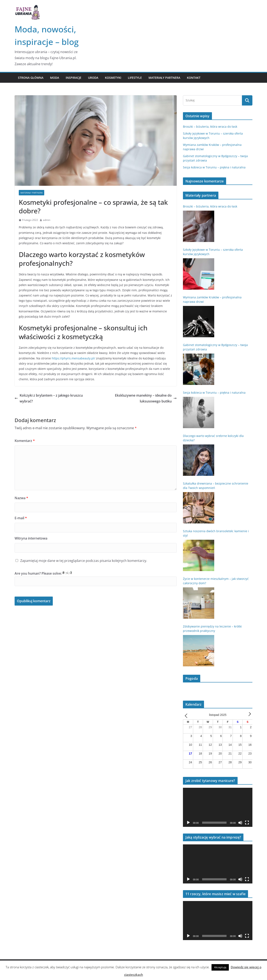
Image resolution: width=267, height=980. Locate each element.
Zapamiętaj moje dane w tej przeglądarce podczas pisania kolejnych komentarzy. (84, 561)
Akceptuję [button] (220, 967)
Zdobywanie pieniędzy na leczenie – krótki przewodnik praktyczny (212, 629)
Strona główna (31, 78)
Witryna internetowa (31, 538)
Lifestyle (135, 78)
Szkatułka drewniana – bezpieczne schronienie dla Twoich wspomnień (216, 486)
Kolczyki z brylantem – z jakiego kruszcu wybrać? (49, 398)
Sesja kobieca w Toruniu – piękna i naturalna (214, 167)
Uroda (93, 78)
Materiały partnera (164, 78)
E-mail (21, 518)
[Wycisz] (240, 823)
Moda (55, 78)
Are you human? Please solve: (96, 579)
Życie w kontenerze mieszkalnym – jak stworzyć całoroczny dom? (216, 581)
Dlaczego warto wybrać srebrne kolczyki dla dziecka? (213, 438)
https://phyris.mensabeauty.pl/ (73, 358)
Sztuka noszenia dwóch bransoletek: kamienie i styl (216, 533)
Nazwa (21, 498)
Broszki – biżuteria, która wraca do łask (210, 127)
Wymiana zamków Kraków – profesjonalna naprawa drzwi (212, 299)
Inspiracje (74, 78)
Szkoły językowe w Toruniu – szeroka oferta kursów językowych (213, 252)
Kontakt (194, 78)
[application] (218, 807)
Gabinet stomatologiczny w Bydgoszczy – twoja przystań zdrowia (215, 347)
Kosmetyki (113, 78)
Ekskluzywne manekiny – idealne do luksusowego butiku (146, 398)
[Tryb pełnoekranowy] (247, 823)
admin (47, 220)
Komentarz (25, 441)
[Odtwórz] (188, 823)
